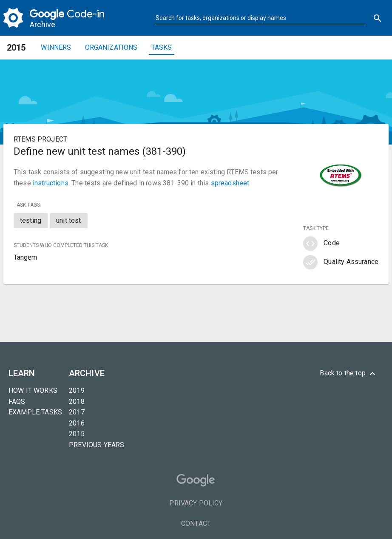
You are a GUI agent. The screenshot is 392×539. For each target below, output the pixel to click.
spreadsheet (230, 183)
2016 (77, 423)
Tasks (162, 47)
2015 (77, 434)
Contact (196, 523)
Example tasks (35, 412)
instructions (51, 183)
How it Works (33, 390)
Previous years (97, 445)
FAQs (17, 401)
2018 (77, 401)
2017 (77, 412)
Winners (56, 47)
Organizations (111, 47)
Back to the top (349, 374)
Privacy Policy (196, 503)
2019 (77, 390)
